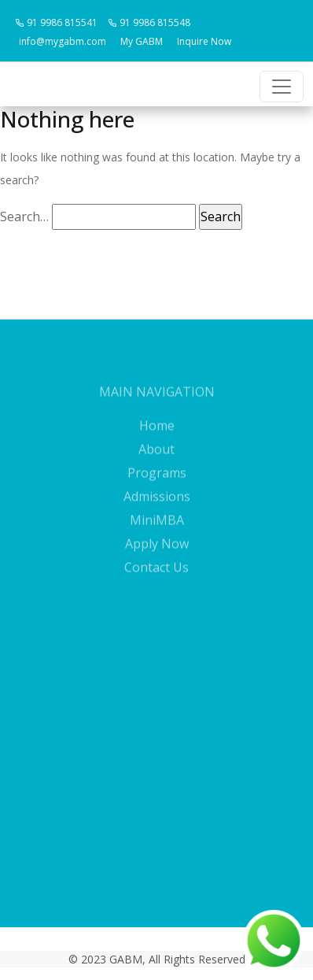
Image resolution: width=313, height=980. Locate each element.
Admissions (157, 508)
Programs (157, 485)
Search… (24, 216)
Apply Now (157, 556)
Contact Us (156, 579)
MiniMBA (157, 532)
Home (157, 438)
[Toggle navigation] (282, 87)
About (156, 461)
